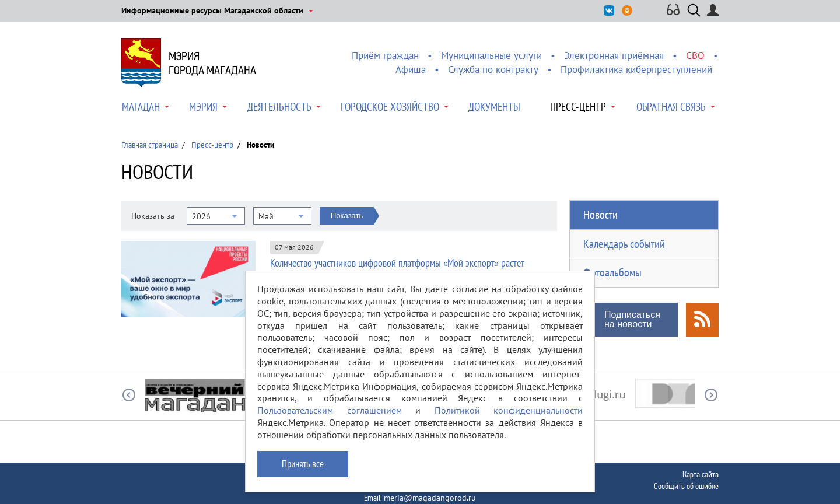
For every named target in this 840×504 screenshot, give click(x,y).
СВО (695, 55)
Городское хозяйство (390, 107)
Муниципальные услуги (491, 55)
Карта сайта (701, 474)
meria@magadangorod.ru (430, 498)
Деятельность (279, 107)
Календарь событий (624, 244)
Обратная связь (671, 107)
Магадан (141, 107)
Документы (494, 107)
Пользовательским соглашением (330, 410)
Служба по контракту (493, 69)
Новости (601, 215)
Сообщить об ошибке (686, 486)
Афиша (411, 69)
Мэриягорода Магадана (212, 63)
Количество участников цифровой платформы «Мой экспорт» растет (397, 263)
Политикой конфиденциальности (509, 410)
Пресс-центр (578, 107)
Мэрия (203, 107)
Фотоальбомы (612, 272)
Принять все (303, 464)
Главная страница (150, 145)
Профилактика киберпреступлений (636, 69)
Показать (347, 216)
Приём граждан (385, 55)
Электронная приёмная (614, 55)
